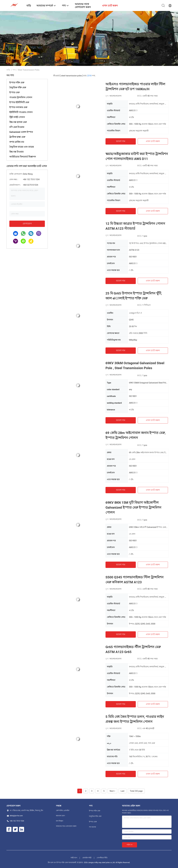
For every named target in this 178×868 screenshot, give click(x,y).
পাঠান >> (130, 845)
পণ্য (14, 70)
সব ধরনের (93, 827)
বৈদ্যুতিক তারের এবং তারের (22, 147)
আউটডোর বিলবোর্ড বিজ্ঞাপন (23, 157)
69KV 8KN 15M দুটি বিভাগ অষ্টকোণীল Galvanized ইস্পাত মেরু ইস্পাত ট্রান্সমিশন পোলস (133, 508)
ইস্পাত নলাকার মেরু (18, 107)
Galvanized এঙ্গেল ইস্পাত (21, 132)
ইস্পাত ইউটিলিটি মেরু (19, 102)
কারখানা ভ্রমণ (60, 816)
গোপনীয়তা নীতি (102, 858)
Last (122, 791)
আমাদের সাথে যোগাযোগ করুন (66, 826)
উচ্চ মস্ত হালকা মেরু (18, 122)
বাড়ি (8, 70)
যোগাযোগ (27, 224)
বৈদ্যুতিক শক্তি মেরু (18, 88)
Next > (112, 791)
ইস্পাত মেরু (14, 92)
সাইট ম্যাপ (74, 858)
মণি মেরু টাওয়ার (17, 127)
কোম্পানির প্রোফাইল (63, 810)
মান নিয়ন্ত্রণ (60, 821)
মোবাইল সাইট (87, 858)
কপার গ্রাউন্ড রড (17, 142)
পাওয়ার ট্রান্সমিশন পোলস (21, 97)
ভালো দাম (121, 141)
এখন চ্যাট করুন (153, 141)
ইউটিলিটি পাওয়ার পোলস (21, 112)
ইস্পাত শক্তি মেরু (17, 83)
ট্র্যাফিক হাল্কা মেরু (17, 137)
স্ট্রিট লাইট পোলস (17, 117)
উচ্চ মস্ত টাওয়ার (16, 152)
